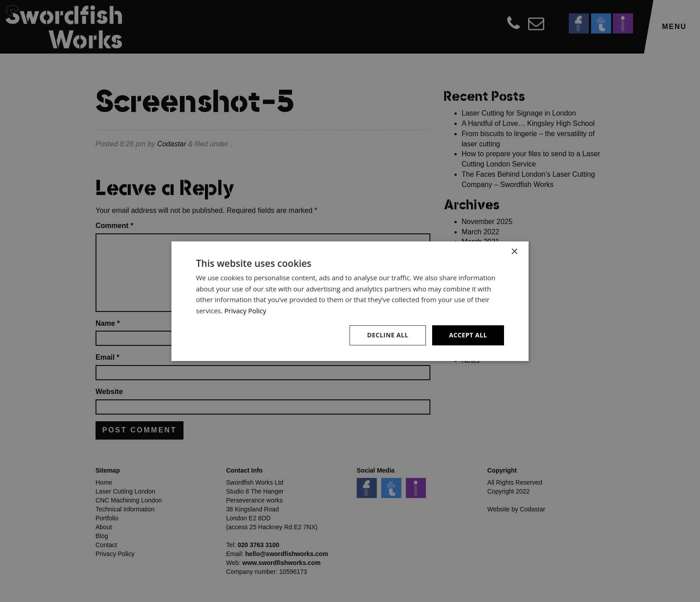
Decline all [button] (387, 335)
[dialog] (350, 301)
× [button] (514, 251)
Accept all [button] (468, 335)
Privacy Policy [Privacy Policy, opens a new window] (246, 311)
